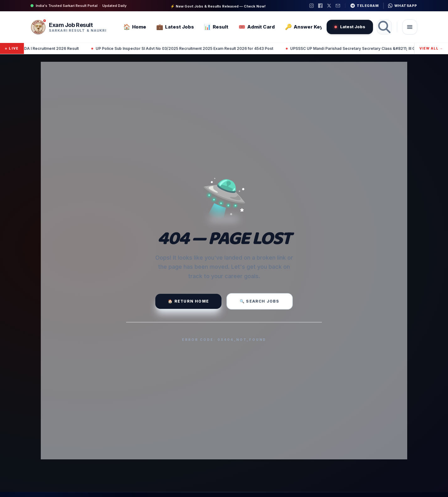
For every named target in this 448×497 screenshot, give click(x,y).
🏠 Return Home (188, 301)
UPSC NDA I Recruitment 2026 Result (57, 48)
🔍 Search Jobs (260, 301)
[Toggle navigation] (410, 27)
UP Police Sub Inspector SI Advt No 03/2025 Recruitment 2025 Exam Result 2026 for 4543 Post (197, 48)
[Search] (384, 27)
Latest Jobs (350, 27)
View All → (431, 48)
